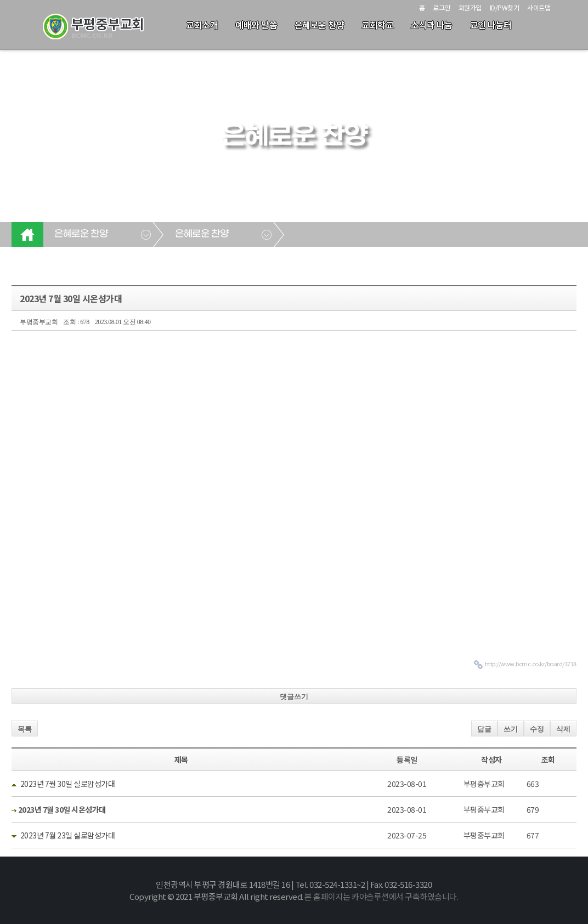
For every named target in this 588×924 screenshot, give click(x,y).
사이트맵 (539, 7)
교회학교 (377, 25)
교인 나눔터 (491, 25)
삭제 (563, 729)
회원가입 (470, 7)
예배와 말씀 (256, 25)
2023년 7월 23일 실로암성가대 (68, 835)
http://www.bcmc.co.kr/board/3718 (531, 664)
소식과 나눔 (432, 25)
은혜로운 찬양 (320, 25)
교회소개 (202, 25)
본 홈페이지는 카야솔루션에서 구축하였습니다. (381, 896)
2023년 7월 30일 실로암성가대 (68, 784)
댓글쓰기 (294, 697)
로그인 (442, 7)
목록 (25, 729)
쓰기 (511, 729)
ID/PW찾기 (505, 7)
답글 (484, 729)
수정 (537, 729)
